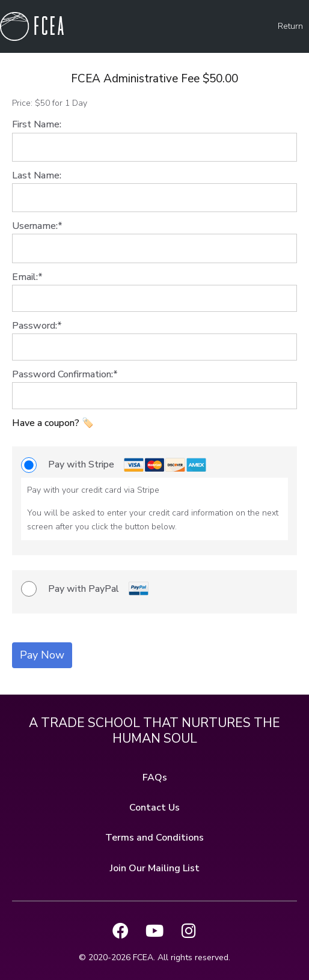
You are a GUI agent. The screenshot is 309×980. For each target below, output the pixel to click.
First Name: (37, 124)
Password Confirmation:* (65, 374)
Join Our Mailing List (155, 868)
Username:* (37, 226)
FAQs (155, 778)
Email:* (27, 277)
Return (290, 26)
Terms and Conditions (154, 838)
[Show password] (279, 347)
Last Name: (37, 175)
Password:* (37, 326)
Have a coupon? (47, 423)
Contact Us (154, 808)
